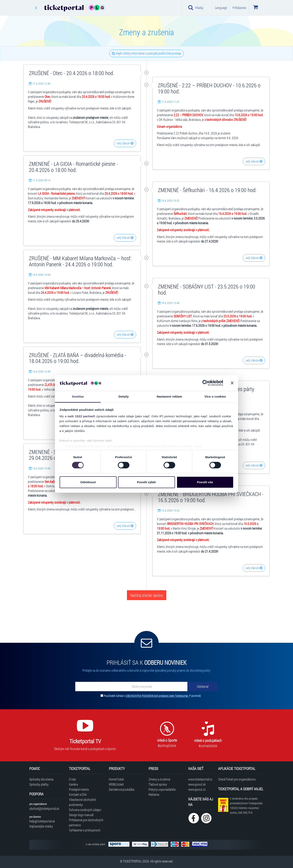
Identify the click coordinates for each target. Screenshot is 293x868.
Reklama (154, 794)
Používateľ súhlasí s (152, 696)
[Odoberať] (203, 687)
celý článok (125, 143)
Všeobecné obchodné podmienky (82, 802)
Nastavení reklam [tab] (169, 396)
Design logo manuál (81, 815)
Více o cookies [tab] (215, 396)
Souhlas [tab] (78, 396)
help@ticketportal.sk (42, 821)
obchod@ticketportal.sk (44, 808)
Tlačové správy (158, 784)
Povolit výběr (146, 482)
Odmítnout (88, 482)
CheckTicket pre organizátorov (237, 779)
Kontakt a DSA (78, 794)
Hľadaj (196, 8)
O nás (72, 779)
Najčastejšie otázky (41, 826)
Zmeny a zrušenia (159, 779)
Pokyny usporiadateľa (162, 789)
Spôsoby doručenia (41, 779)
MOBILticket (116, 784)
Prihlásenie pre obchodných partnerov (86, 822)
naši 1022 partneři (81, 416)
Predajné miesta (79, 789)
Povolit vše (205, 482)
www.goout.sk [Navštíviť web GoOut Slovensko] (197, 784)
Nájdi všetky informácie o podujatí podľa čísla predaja (146, 53)
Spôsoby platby (39, 784)
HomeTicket (116, 779)
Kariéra (73, 784)
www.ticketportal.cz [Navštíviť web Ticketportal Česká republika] (200, 779)
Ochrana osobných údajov (85, 810)
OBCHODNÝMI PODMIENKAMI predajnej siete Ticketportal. (157, 696)
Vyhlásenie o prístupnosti (85, 830)
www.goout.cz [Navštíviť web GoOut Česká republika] (197, 789)
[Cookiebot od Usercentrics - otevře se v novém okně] (205, 383)
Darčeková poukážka (122, 789)
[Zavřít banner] (232, 383)
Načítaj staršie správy (147, 595)
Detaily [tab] (124, 396)
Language (221, 8)
